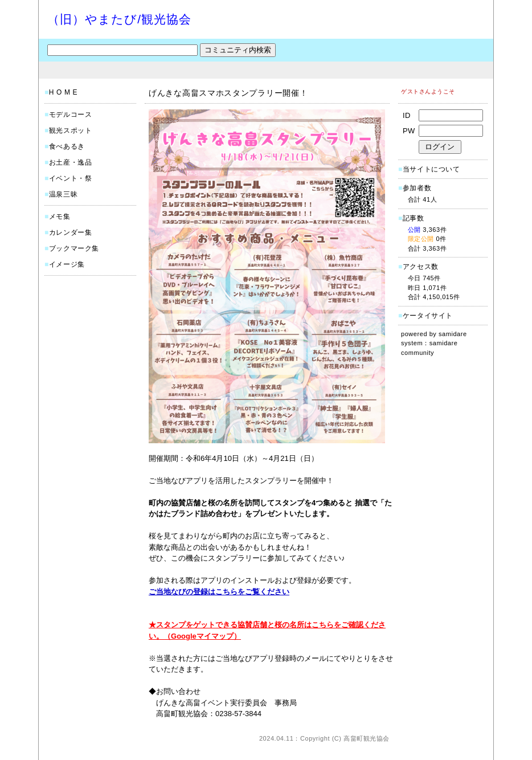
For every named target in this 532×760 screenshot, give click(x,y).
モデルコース (71, 115)
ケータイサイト (428, 316)
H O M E (63, 92)
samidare (453, 334)
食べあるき (67, 146)
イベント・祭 (71, 178)
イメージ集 (67, 264)
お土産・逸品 (71, 162)
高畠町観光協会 (367, 738)
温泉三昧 (63, 194)
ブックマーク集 (74, 248)
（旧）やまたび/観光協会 (119, 19)
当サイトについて (431, 169)
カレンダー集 (71, 232)
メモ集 (60, 216)
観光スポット (71, 130)
